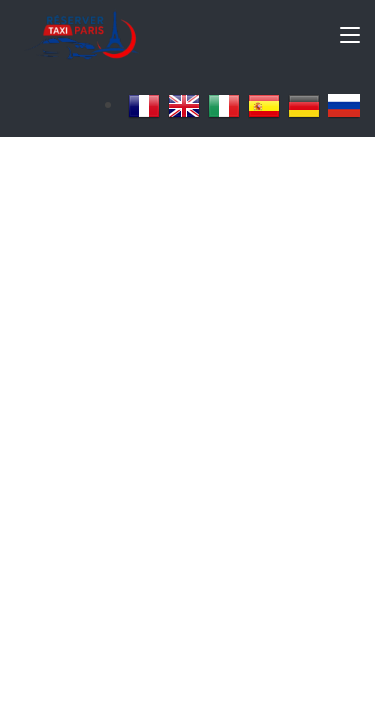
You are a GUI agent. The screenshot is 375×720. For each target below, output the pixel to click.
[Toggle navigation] (350, 39)
